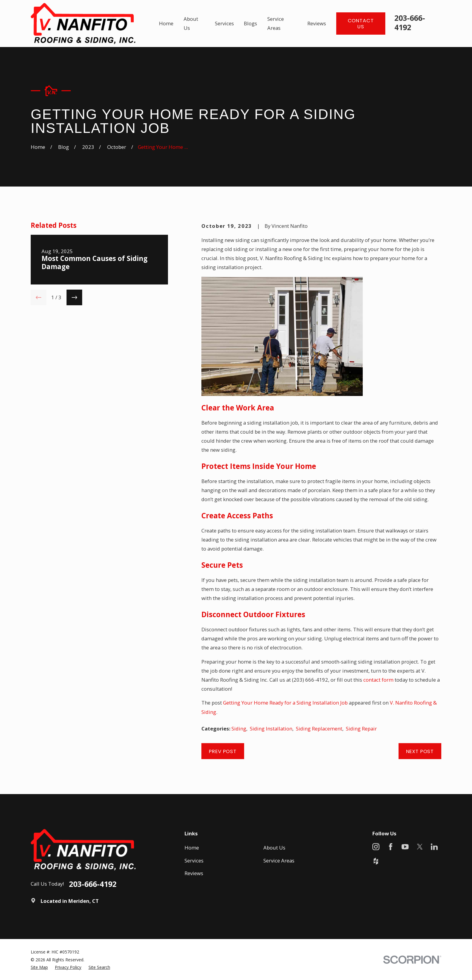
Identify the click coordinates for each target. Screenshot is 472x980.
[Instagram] (376, 847)
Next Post (420, 751)
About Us (274, 848)
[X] (420, 847)
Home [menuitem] (166, 23)
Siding (239, 729)
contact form (378, 680)
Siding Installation (271, 729)
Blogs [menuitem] (250, 23)
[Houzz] (376, 861)
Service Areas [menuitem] (276, 23)
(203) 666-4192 (310, 680)
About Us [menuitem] (191, 23)
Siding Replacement (319, 729)
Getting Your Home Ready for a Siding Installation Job (285, 703)
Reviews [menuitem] (317, 23)
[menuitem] (39, 967)
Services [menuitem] (224, 23)
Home (192, 848)
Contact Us (361, 24)
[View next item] (74, 297)
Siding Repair (361, 729)
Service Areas (279, 861)
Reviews (194, 873)
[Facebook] (391, 847)
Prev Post (223, 751)
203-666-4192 (410, 22)
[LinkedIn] (434, 847)
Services (194, 861)
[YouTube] (405, 847)
